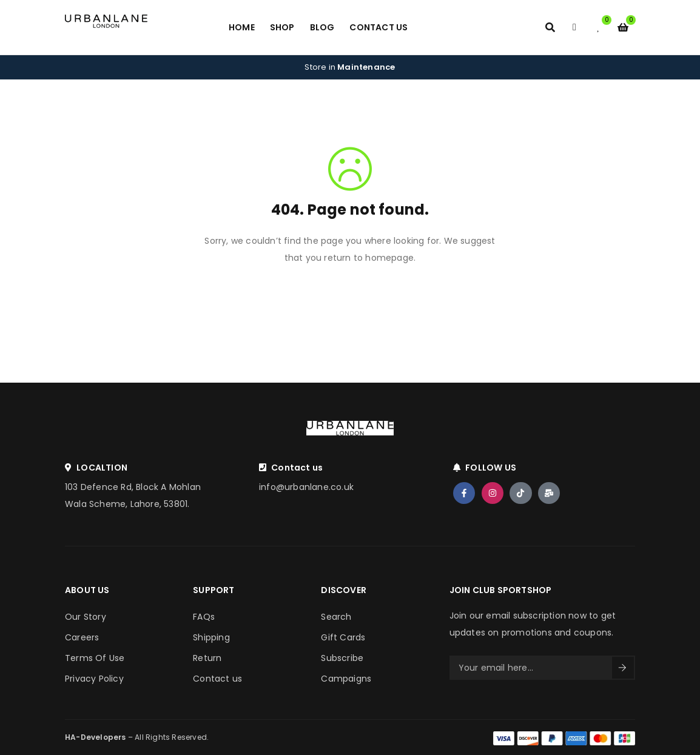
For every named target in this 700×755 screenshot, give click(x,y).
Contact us (217, 679)
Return (207, 658)
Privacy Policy (94, 679)
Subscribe (342, 658)
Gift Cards (343, 637)
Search (336, 617)
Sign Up (622, 668)
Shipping (211, 637)
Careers (82, 637)
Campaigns (346, 679)
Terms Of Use (95, 658)
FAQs (204, 617)
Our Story (86, 617)
